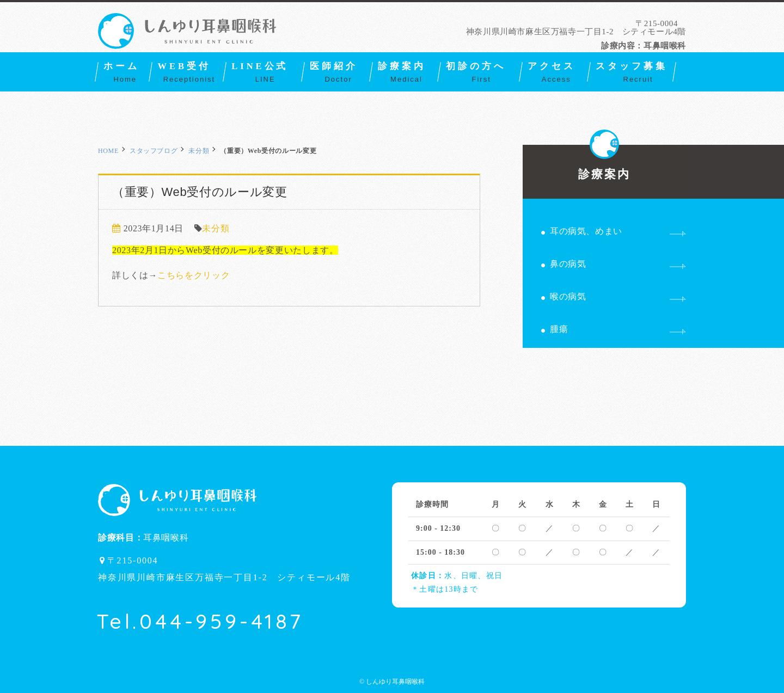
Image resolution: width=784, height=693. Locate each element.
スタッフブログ (154, 151)
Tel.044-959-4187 (200, 621)
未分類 (199, 151)
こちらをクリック (194, 275)
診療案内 (605, 163)
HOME (108, 151)
